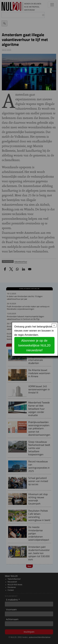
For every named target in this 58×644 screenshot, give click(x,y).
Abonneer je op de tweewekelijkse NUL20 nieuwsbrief (34, 345)
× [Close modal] (54, 325)
